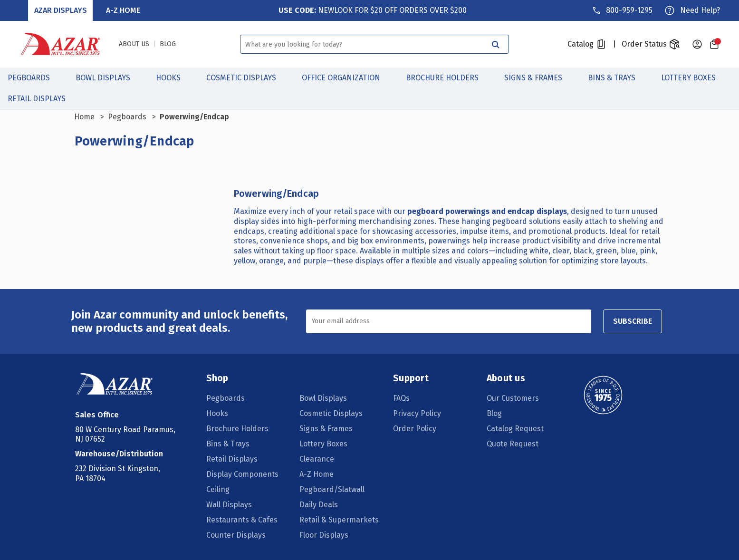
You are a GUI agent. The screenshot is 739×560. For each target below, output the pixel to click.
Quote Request (513, 444)
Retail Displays (42, 99)
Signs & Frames (538, 78)
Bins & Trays (617, 78)
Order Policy (415, 429)
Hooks (173, 78)
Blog (494, 413)
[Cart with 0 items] (714, 44)
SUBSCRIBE (633, 321)
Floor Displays (324, 535)
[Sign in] (697, 44)
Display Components (242, 474)
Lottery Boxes (694, 78)
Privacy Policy (417, 413)
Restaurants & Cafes (242, 520)
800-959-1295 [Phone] (629, 10)
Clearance (317, 459)
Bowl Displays (108, 78)
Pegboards (34, 78)
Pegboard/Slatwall (332, 489)
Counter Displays (236, 535)
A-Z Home (123, 10)
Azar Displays (61, 10)
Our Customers (513, 398)
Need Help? (700, 10)
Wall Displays (229, 505)
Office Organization (346, 78)
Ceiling (218, 489)
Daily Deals (319, 505)
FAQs (401, 398)
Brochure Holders (447, 78)
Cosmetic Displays (246, 78)
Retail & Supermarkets (339, 520)
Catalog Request (515, 429)
